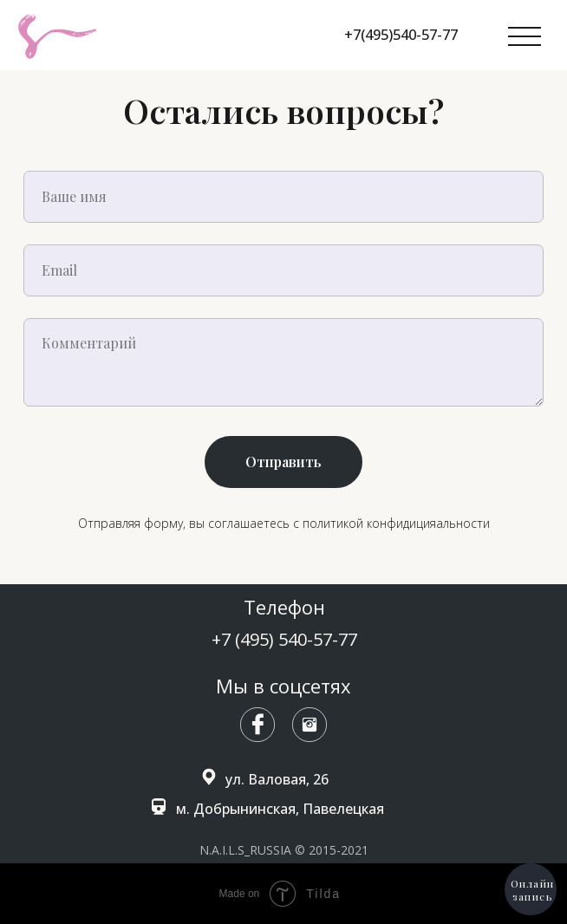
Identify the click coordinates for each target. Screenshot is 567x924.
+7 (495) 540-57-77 (284, 639)
